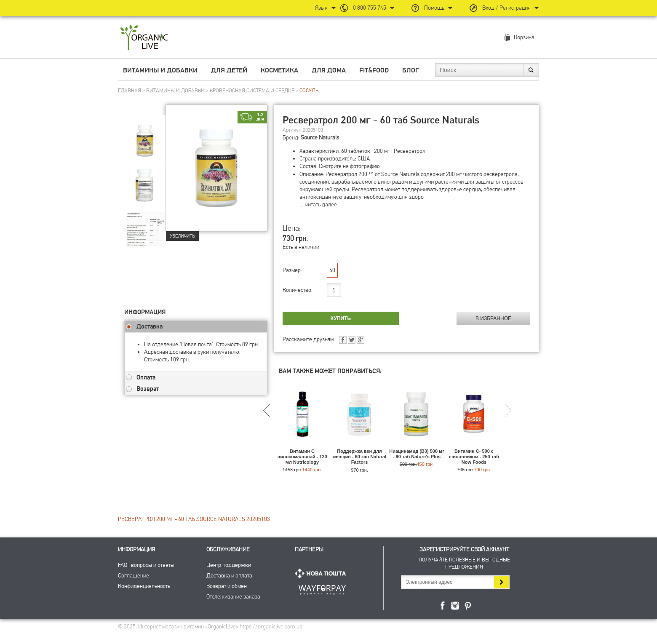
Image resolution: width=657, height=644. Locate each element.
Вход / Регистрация (506, 8)
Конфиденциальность (144, 586)
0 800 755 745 (370, 8)
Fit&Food (374, 70)
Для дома (329, 70)
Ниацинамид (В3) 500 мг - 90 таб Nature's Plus (417, 454)
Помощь (434, 8)
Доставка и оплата (229, 576)
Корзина (524, 37)
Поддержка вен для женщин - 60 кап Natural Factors (359, 457)
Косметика (279, 70)
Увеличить (182, 236)
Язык (321, 8)
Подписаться (501, 582)
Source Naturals (320, 138)
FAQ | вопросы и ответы (146, 565)
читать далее (321, 204)
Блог (411, 70)
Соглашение (134, 576)
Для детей (229, 70)
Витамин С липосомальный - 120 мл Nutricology (302, 457)
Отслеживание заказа (233, 597)
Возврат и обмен (227, 586)
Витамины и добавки (160, 70)
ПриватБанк (322, 588)
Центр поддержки (229, 565)
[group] (145, 135)
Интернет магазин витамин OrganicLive (144, 38)
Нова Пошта (322, 573)
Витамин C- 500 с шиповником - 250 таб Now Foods (474, 457)
